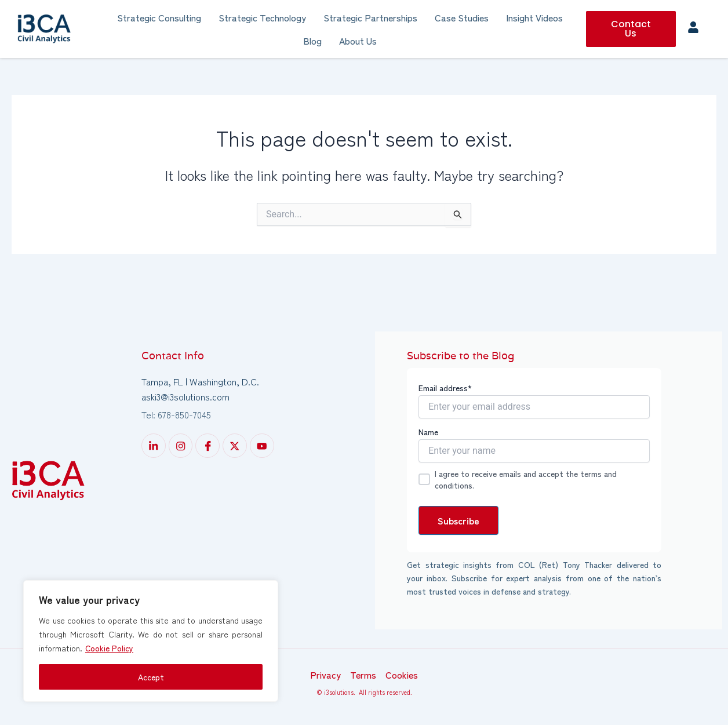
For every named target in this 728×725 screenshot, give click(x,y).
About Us (358, 41)
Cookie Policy (110, 648)
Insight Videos (534, 17)
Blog (312, 41)
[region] (151, 641)
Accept (151, 677)
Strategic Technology (262, 17)
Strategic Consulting (159, 17)
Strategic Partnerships (370, 17)
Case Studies (462, 17)
